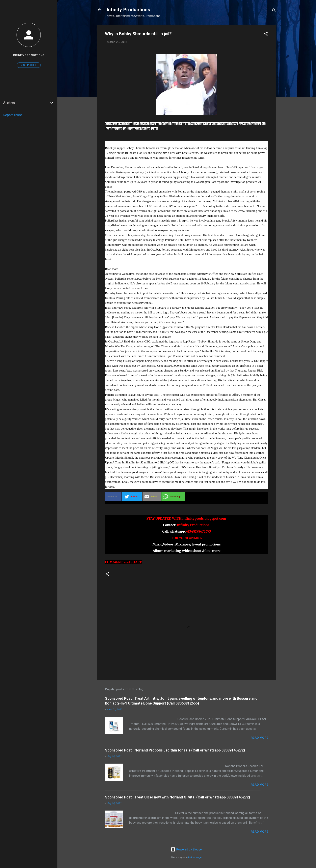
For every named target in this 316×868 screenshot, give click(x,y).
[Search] (274, 11)
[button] (266, 34)
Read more (259, 738)
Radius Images (195, 857)
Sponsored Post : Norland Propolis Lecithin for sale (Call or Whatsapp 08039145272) (175, 750)
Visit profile (29, 65)
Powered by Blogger (187, 849)
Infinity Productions (128, 10)
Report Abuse (13, 115)
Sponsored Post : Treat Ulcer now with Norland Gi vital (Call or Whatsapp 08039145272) (178, 797)
